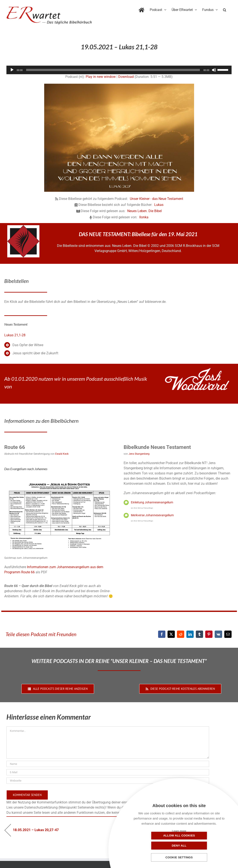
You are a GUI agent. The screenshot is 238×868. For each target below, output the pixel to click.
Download (126, 77)
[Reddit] (181, 634)
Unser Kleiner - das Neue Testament (156, 199)
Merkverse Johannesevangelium (152, 515)
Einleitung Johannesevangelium (152, 502)
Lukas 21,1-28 (15, 335)
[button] (225, 9)
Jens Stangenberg (139, 454)
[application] (119, 70)
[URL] (108, 781)
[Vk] (218, 634)
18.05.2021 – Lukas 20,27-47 (36, 830)
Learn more (179, 831)
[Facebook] (162, 634)
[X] (171, 634)
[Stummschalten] (214, 70)
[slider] (113, 70)
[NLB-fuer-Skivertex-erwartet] (23, 227)
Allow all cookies (158, 846)
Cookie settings (179, 858)
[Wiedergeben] (12, 70)
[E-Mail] (228, 634)
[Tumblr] (199, 634)
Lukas (159, 205)
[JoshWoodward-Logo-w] (197, 370)
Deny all (201, 846)
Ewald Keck (62, 454)
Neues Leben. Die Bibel (144, 211)
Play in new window (101, 77)
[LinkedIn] (190, 634)
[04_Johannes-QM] (59, 479)
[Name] (108, 764)
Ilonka (144, 217)
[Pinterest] (209, 634)
